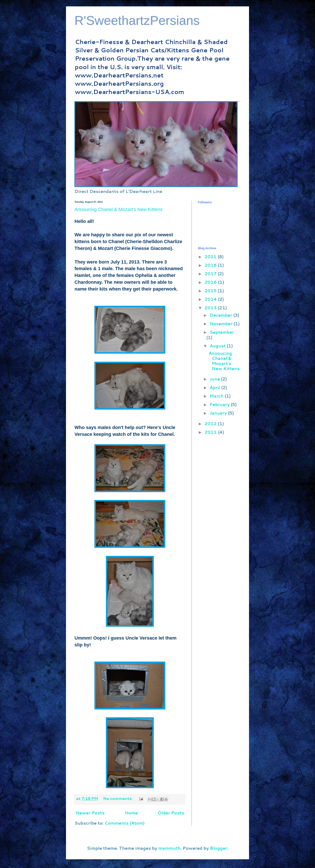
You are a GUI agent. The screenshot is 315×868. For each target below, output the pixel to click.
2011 (211, 432)
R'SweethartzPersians (137, 21)
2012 (211, 423)
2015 (211, 291)
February (220, 404)
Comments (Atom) (125, 823)
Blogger (219, 848)
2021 (211, 257)
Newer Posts (90, 813)
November (222, 324)
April (215, 387)
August (218, 346)
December (221, 315)
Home (131, 813)
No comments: (118, 798)
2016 (211, 282)
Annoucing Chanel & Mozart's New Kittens (118, 209)
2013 (211, 308)
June (215, 379)
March (217, 396)
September (222, 332)
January (219, 413)
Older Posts (171, 813)
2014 (211, 299)
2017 (211, 274)
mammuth (169, 848)
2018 (211, 265)
